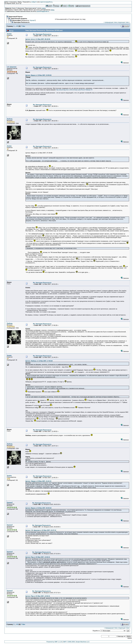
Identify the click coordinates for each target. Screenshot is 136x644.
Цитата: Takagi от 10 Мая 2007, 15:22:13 (38, 481)
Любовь (10, 119)
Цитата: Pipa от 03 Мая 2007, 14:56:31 (38, 557)
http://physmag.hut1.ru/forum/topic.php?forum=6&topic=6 (74, 90)
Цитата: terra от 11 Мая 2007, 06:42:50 (38, 39)
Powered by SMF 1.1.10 (54, 642)
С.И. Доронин (12, 67)
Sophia (9, 476)
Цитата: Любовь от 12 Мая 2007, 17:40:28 (39, 361)
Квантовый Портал (16, 17)
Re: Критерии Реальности (42, 34)
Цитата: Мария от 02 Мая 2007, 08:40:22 (38, 508)
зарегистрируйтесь (46, 2)
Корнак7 (33, 20)
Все (24, 26)
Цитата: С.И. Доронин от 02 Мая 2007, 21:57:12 (41, 530)
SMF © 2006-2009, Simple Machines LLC (76, 642)
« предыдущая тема (110, 22)
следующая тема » (124, 22)
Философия (16, 20)
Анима (9, 34)
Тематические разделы (19, 18)
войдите (34, 2)
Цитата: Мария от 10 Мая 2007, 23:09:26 (38, 75)
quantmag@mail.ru (43, 11)
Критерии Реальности (22, 22)
